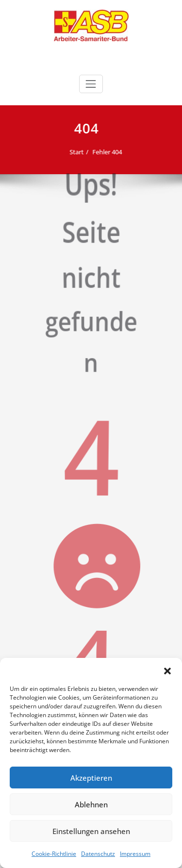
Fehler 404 (104, 152)
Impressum (135, 854)
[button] (167, 670)
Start (73, 152)
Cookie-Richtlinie (54, 854)
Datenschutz (98, 854)
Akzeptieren (91, 778)
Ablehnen (91, 804)
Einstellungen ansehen (91, 831)
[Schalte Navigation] (91, 84)
